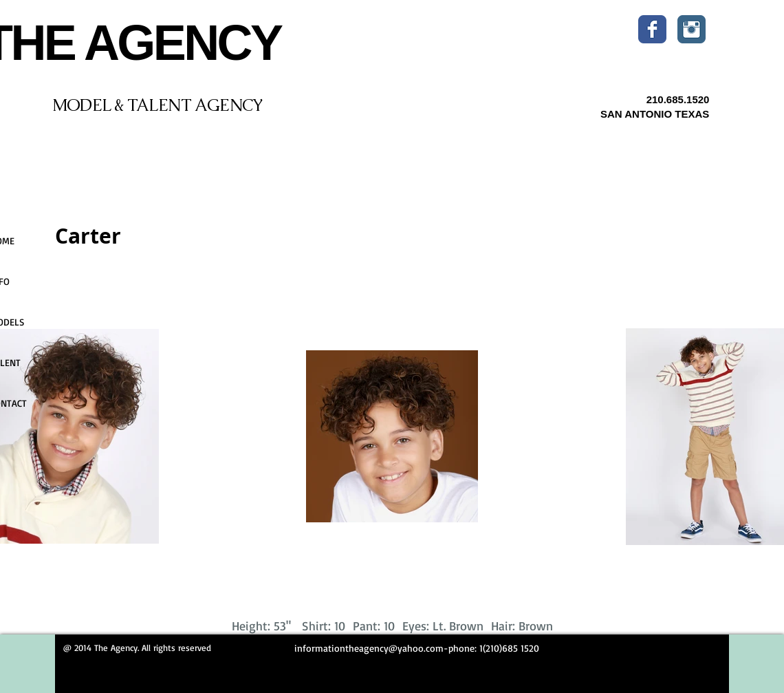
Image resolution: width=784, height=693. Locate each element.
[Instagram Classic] (692, 29)
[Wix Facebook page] (652, 29)
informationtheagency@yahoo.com (369, 648)
